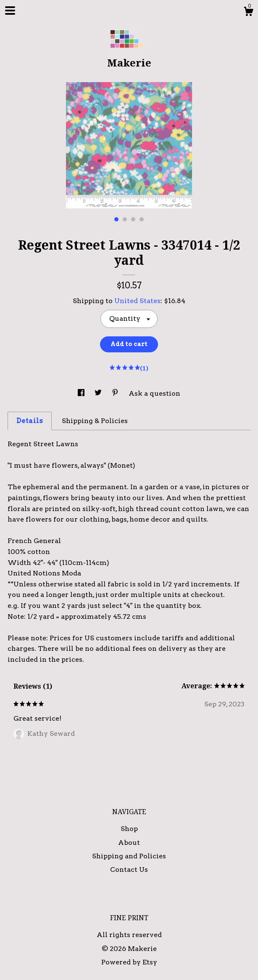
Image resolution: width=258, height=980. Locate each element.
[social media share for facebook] (82, 393)
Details (30, 421)
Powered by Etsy (129, 962)
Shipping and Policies (129, 856)
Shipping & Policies (95, 421)
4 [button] (142, 219)
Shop (129, 829)
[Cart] (248, 13)
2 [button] (125, 219)
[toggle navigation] (10, 11)
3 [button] (133, 219)
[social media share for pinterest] (116, 393)
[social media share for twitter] (99, 393)
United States (137, 301)
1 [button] (116, 219)
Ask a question (154, 393)
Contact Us (129, 869)
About (129, 843)
